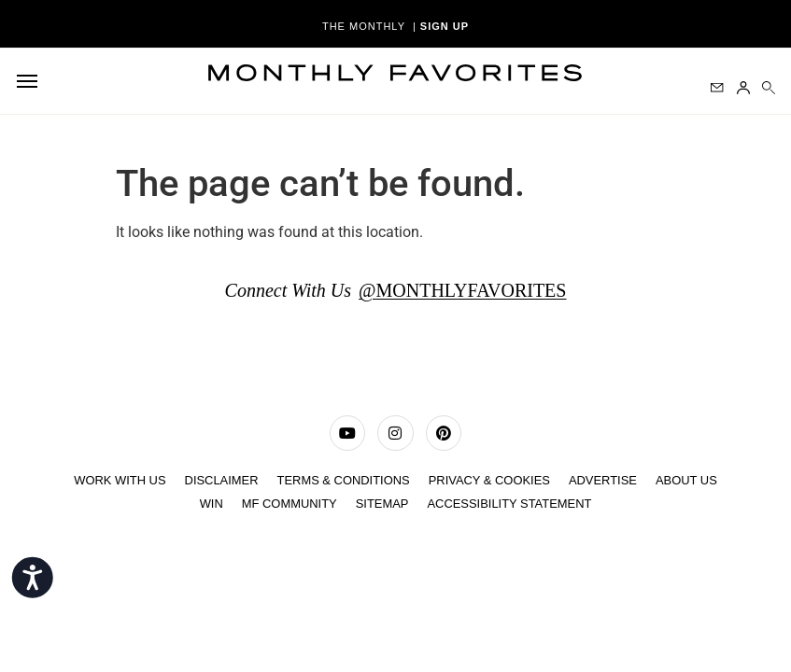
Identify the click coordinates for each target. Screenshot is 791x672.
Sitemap (381, 503)
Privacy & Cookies (490, 480)
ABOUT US (687, 480)
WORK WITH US (118, 480)
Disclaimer (220, 480)
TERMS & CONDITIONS (343, 480)
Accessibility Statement (509, 503)
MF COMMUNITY (289, 503)
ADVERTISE (604, 480)
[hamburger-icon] (30, 81)
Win (211, 503)
